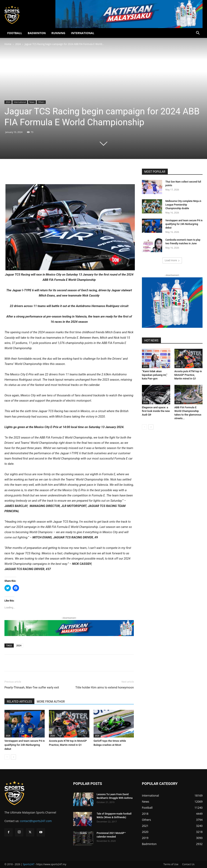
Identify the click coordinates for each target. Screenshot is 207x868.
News (32, 102)
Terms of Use (171, 864)
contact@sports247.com (36, 821)
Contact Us (188, 864)
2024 (18, 44)
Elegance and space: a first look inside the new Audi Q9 (156, 411)
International (20, 102)
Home (8, 44)
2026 (8, 736)
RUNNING (58, 33)
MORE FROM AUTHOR (51, 702)
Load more (172, 260)
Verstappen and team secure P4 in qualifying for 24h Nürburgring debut (25, 745)
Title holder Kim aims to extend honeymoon (105, 687)
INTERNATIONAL (83, 33)
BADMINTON (37, 33)
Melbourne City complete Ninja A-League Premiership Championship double (184, 205)
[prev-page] (7, 757)
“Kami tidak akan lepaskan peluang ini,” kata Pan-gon (155, 375)
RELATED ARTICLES (19, 702)
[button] (198, 33)
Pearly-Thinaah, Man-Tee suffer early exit (32, 687)
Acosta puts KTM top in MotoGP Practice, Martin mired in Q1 (188, 375)
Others (41, 102)
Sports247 (29, 864)
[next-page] (13, 757)
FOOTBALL (15, 33)
